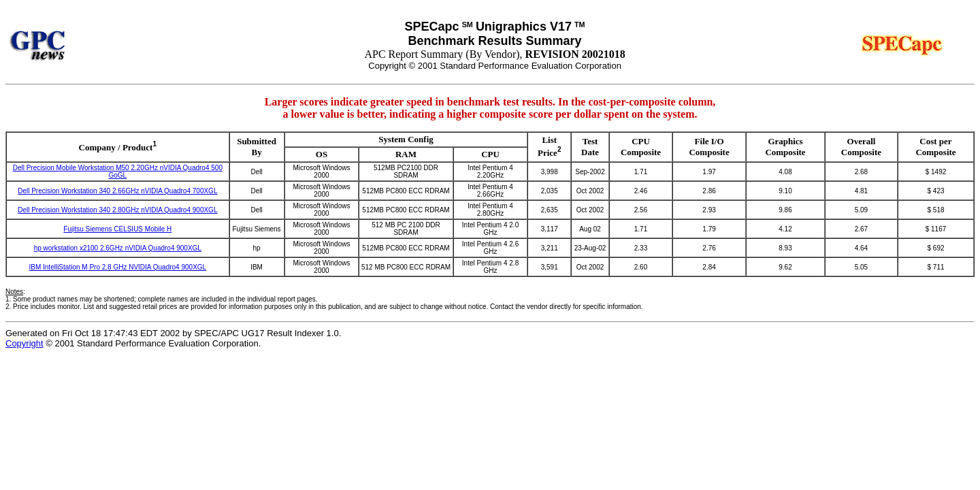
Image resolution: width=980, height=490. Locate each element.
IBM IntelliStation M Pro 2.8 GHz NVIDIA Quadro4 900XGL (117, 267)
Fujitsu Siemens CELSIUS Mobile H (117, 229)
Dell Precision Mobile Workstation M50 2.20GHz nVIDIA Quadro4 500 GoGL (118, 171)
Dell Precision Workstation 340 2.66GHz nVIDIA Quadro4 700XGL (117, 191)
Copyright (24, 343)
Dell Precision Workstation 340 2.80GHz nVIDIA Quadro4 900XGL (117, 210)
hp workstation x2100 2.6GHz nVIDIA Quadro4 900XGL (118, 248)
